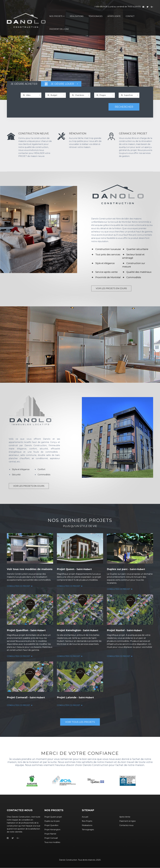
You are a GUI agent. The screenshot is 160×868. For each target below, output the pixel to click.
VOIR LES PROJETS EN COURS (111, 288)
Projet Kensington (52, 830)
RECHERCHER (124, 107)
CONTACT (130, 16)
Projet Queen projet (53, 817)
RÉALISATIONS (77, 16)
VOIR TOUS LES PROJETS (80, 722)
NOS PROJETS (57, 16)
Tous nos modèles (52, 842)
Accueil (85, 817)
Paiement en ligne (127, 821)
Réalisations (87, 825)
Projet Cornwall (51, 838)
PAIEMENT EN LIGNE (59, 29)
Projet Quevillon (51, 825)
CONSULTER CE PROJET (20, 586)
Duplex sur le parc (52, 821)
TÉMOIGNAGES (95, 16)
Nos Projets (87, 821)
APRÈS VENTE (114, 16)
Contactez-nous (126, 825)
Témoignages (88, 830)
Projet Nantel (50, 834)
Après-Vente (125, 817)
